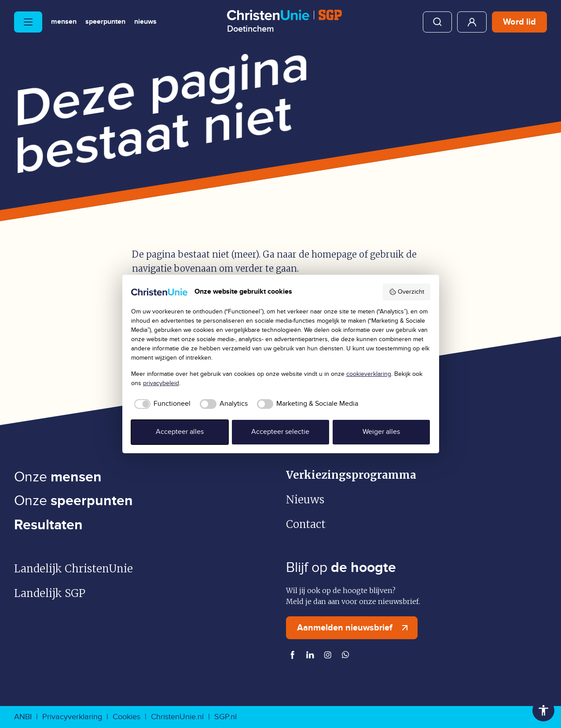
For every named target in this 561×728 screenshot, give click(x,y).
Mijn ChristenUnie (472, 22)
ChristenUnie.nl (177, 717)
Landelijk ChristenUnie (73, 569)
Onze (58, 477)
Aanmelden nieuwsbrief (354, 628)
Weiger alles (381, 432)
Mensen (64, 22)
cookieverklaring (369, 374)
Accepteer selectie (280, 432)
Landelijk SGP (50, 593)
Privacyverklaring (72, 717)
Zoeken (437, 22)
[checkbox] (161, 404)
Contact (306, 524)
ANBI (23, 717)
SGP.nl (225, 717)
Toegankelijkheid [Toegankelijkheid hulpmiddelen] (543, 710)
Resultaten (48, 525)
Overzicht (407, 292)
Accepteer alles (180, 432)
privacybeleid (161, 383)
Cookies (126, 717)
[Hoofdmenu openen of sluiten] (28, 22)
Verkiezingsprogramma (351, 475)
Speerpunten (105, 22)
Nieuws (145, 22)
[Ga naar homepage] (284, 22)
